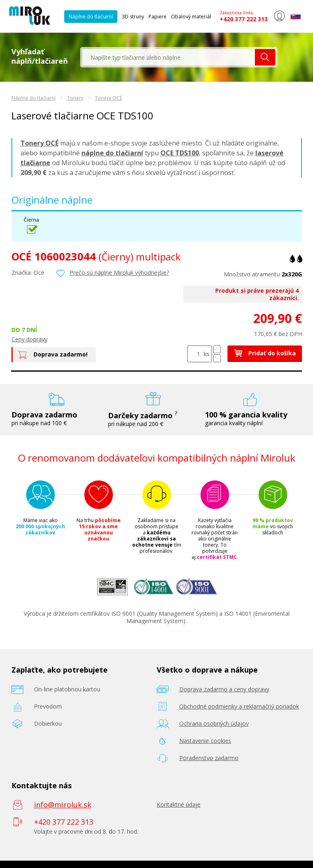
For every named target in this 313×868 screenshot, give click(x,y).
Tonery (75, 98)
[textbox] (169, 57)
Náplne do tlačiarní (91, 17)
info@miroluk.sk (63, 805)
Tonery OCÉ (109, 98)
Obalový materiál (191, 17)
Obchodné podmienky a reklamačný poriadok (239, 706)
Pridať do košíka (265, 353)
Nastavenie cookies (205, 741)
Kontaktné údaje (179, 804)
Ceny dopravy (29, 339)
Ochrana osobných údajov (214, 723)
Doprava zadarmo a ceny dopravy (224, 689)
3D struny (133, 17)
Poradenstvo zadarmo (209, 758)
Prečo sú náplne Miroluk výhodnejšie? (119, 273)
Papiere (158, 17)
